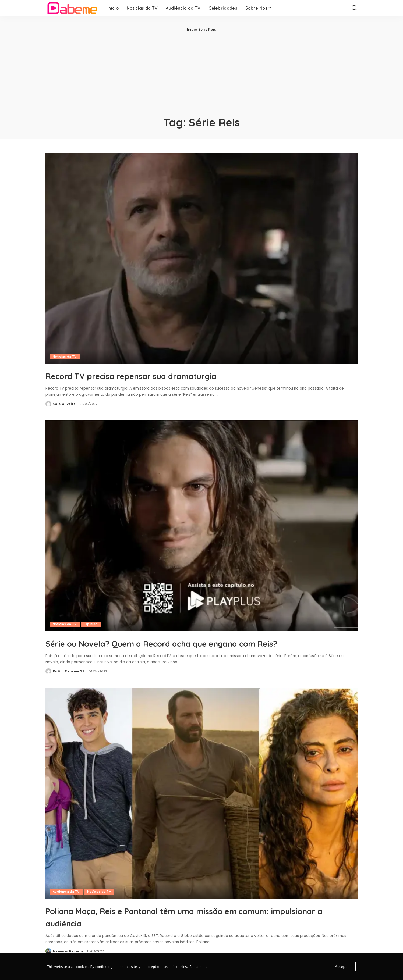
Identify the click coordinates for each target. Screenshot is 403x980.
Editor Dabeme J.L (69, 684)
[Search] (354, 8)
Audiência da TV (66, 904)
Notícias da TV (65, 357)
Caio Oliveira (64, 404)
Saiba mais (198, 967)
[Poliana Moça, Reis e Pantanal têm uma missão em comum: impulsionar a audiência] (201, 806)
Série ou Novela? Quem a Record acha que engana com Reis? (192, 649)
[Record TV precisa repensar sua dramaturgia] (201, 258)
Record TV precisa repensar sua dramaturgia (165, 375)
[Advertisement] (201, 73)
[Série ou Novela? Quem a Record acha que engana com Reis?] (201, 526)
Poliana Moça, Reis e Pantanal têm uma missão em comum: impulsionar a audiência (201, 929)
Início (192, 29)
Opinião (91, 624)
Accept (341, 967)
